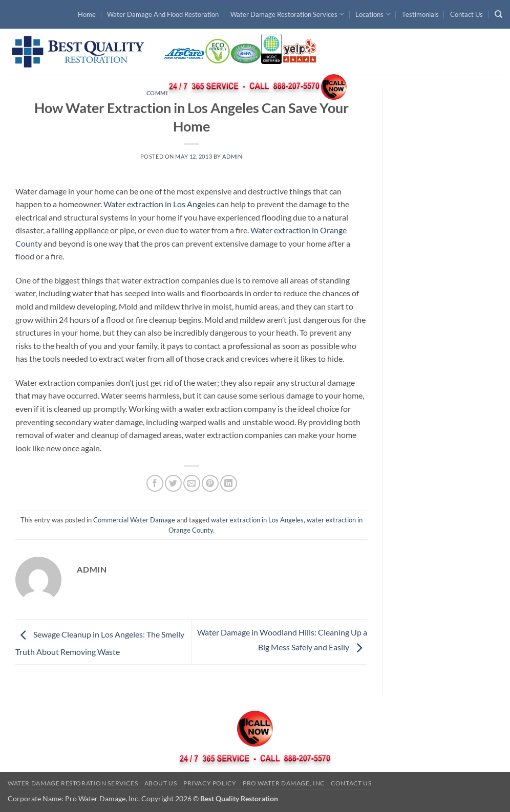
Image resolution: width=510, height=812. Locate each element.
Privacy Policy (210, 783)
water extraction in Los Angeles (257, 520)
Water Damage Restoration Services (287, 14)
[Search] (498, 14)
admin (232, 156)
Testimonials (420, 14)
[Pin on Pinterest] (210, 483)
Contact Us (466, 14)
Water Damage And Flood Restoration (163, 14)
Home (87, 14)
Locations (373, 14)
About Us (161, 783)
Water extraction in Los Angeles (159, 204)
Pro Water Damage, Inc (284, 783)
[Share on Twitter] (173, 483)
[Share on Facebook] (155, 483)
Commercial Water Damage (134, 520)
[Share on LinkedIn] (229, 483)
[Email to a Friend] (192, 483)
